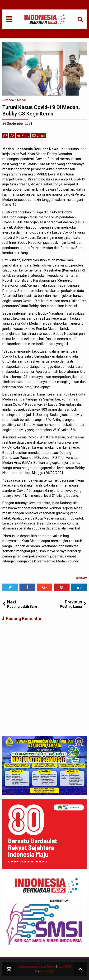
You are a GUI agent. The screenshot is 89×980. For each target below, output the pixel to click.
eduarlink (47, 971)
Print (23, 135)
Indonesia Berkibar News (37, 966)
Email (39, 135)
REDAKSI (64, 966)
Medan (81, 577)
